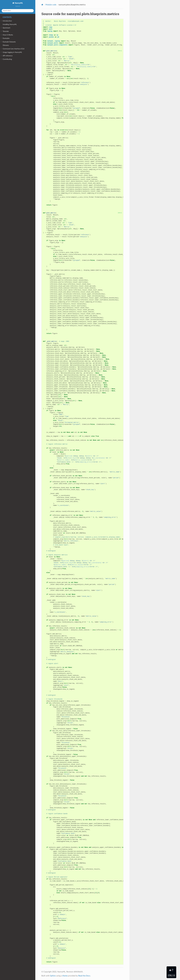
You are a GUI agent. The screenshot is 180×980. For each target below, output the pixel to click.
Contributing (6, 59)
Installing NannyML (10, 24)
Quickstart (5, 28)
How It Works (7, 35)
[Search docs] (18, 11)
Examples (5, 38)
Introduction (6, 21)
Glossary (6, 45)
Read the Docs (84, 976)
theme (65, 976)
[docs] (120, 51)
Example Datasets (8, 42)
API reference (7, 56)
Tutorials (5, 31)
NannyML (19, 3)
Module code (51, 5)
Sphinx (53, 976)
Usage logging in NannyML (11, 52)
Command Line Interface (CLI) (13, 49)
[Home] (42, 5)
